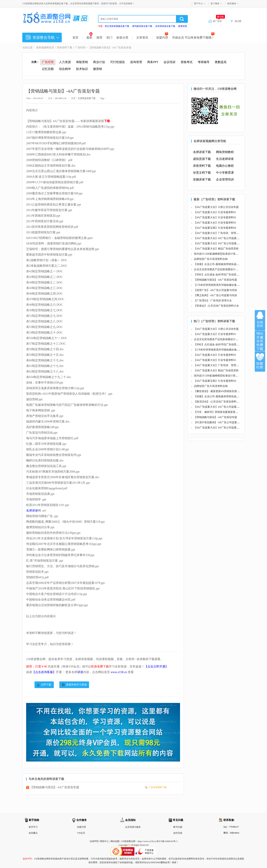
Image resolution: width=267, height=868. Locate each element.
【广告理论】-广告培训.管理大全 (213, 301)
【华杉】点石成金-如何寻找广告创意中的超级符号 (223, 275)
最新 (89, 38)
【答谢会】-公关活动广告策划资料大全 (216, 306)
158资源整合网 (128, 841)
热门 (109, 38)
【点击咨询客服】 (44, 672)
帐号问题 (178, 827)
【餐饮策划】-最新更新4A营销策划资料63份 (219, 391)
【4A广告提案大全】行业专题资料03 (215, 223)
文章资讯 (142, 38)
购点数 (238, 21)
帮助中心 (104, 841)
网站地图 (115, 841)
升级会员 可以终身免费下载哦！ (193, 38)
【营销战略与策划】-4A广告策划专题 (55, 787)
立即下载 (46, 685)
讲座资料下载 (65, 48)
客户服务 (215, 4)
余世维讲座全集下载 (165, 26)
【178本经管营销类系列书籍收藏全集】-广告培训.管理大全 (228, 285)
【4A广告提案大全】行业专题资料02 (215, 217)
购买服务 (232, 4)
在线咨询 (260, 320)
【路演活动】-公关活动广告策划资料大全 (218, 402)
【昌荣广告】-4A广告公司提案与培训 (215, 290)
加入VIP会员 (260, 341)
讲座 (80, 672)
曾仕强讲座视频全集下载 (117, 26)
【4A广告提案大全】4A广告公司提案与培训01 (220, 238)
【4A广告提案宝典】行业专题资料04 (215, 228)
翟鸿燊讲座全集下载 (142, 26)
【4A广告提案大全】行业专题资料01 (215, 212)
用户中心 (198, 4)
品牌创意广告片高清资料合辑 (211, 259)
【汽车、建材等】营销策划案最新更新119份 (219, 412)
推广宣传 (219, 21)
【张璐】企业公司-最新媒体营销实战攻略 (218, 264)
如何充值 (178, 833)
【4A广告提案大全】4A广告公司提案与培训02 (220, 243)
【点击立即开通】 (156, 666)
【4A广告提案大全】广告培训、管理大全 (218, 233)
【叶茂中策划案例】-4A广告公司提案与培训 (219, 422)
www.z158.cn (119, 672)
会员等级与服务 (133, 827)
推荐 (99, 38)
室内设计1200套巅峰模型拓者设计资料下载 (219, 254)
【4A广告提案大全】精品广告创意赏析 (216, 249)
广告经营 (80, 48)
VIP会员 (81, 833)
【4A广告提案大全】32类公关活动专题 (216, 207)
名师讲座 (32, 511)
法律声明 (94, 841)
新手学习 (33, 827)
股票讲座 (183, 26)
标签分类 (122, 38)
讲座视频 (41, 48)
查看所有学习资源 (76, 685)
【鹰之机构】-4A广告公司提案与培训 (215, 295)
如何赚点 (33, 833)
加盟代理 (162, 38)
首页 (75, 38)
